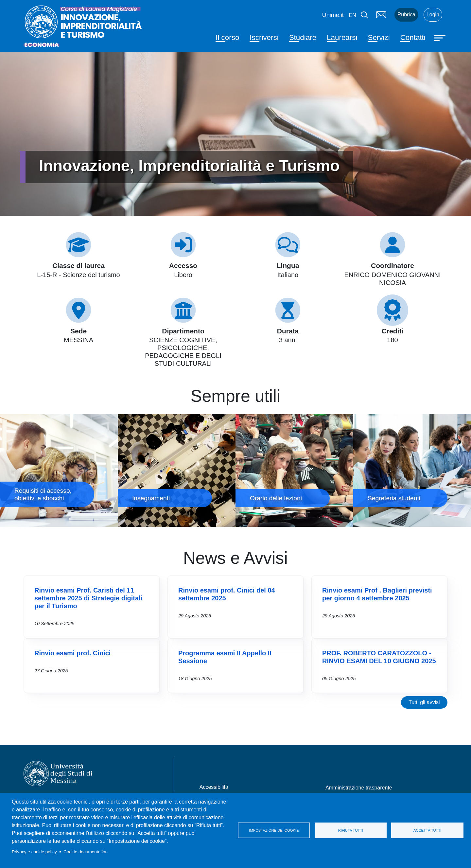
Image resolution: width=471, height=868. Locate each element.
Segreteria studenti (412, 470)
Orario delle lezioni (294, 470)
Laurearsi (342, 37)
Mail (381, 15)
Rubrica (406, 15)
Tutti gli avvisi (424, 702)
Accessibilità (214, 787)
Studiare (303, 37)
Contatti (413, 37)
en (353, 15)
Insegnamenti (177, 470)
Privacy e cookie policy (34, 852)
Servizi (379, 37)
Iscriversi (264, 37)
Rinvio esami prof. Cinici (72, 653)
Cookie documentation (86, 852)
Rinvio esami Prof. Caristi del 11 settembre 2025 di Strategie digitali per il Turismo (88, 598)
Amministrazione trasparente (359, 788)
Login (433, 15)
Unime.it (333, 15)
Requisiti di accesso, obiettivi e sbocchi (59, 470)
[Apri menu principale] (441, 37)
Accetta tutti (427, 830)
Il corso (227, 37)
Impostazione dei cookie (274, 830)
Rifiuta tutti (351, 830)
